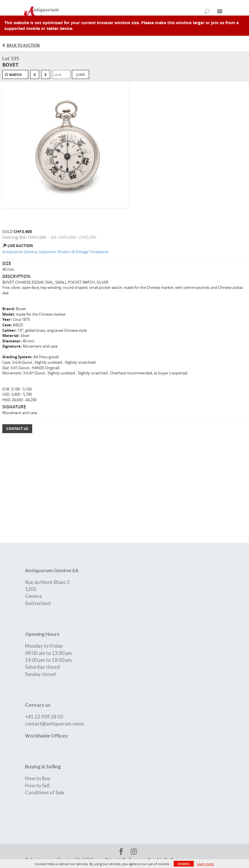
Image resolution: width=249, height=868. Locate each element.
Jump (81, 75)
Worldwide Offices (46, 736)
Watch (15, 75)
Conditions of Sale (45, 792)
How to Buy (38, 778)
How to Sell (37, 785)
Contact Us (17, 429)
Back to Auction (23, 45)
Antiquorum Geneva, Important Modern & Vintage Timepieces (55, 252)
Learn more (205, 864)
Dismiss (184, 864)
